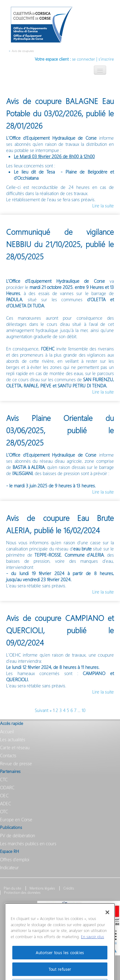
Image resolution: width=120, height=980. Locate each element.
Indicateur (9, 867)
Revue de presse (16, 763)
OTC (4, 811)
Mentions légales (42, 888)
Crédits (69, 888)
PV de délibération (18, 835)
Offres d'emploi (15, 859)
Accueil (7, 731)
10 (84, 710)
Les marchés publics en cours (28, 843)
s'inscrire (106, 59)
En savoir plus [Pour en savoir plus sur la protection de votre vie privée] (92, 944)
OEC (4, 795)
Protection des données (22, 893)
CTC (4, 779)
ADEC (6, 803)
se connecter (84, 59)
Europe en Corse (16, 819)
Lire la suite (103, 206)
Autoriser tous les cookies (60, 960)
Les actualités (13, 739)
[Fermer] (107, 919)
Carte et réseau (15, 747)
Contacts (8, 755)
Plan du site (12, 888)
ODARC (7, 787)
